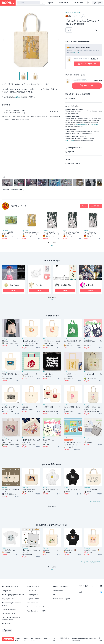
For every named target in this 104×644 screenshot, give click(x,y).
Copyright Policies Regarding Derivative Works (11, 619)
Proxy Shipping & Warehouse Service (11, 604)
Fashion (68, 12)
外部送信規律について (64, 639)
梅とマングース (19, 206)
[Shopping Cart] (88, 3)
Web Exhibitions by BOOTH (37, 611)
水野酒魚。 (91, 285)
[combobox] (28, 3)
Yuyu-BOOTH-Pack (95, 124)
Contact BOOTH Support (62, 599)
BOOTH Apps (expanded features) (13, 595)
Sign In (50, 3)
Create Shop (78, 3)
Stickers (45, 230)
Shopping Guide (33, 595)
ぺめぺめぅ (39, 285)
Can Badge (5, 230)
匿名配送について (8, 599)
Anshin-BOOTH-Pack (82, 124)
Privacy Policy (54, 639)
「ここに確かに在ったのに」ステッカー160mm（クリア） (52, 233)
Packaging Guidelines (9, 609)
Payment (71, 152)
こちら (18, 97)
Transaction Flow (33, 603)
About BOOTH (63, 3)
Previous (3, 40)
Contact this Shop (72, 163)
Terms (68, 159)
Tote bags (77, 12)
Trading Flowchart (74, 148)
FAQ (55, 595)
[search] (38, 3)
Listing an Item (7, 591)
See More (52, 299)
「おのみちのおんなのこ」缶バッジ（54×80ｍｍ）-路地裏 (31, 233)
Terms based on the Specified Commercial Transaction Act (83, 639)
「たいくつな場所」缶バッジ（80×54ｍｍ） (10, 233)
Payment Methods (34, 599)
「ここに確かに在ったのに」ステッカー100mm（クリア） (72, 233)
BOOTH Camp (7, 624)
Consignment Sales (8, 613)
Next (59, 40)
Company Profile (17, 639)
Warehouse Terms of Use (36, 639)
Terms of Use (26, 639)
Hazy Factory (15, 285)
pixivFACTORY (70, 141)
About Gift (71, 99)
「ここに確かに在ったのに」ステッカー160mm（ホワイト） (92, 233)
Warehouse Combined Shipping (38, 607)
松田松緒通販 (66, 285)
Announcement (58, 591)
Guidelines (47, 638)
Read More (76, 53)
